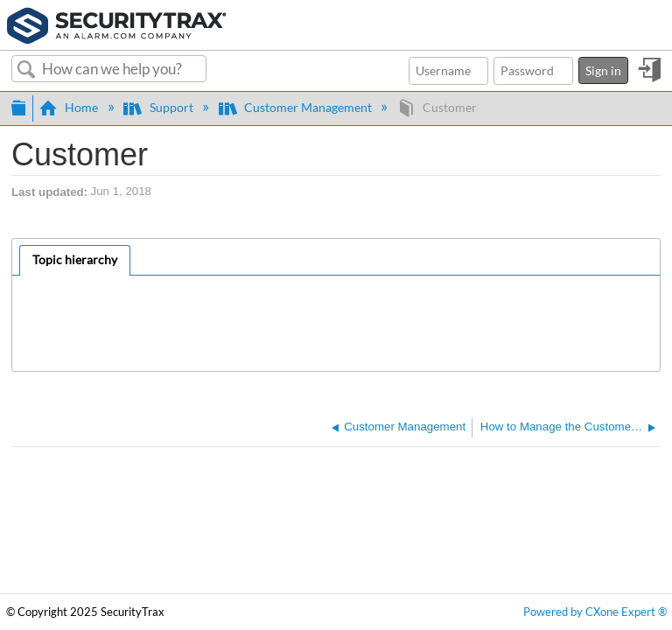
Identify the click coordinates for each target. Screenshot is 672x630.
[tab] (75, 260)
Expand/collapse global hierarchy (18, 106)
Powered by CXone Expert (595, 612)
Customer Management (297, 107)
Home (70, 107)
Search (27, 70)
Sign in (603, 70)
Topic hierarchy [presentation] (75, 259)
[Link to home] (117, 24)
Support (159, 107)
